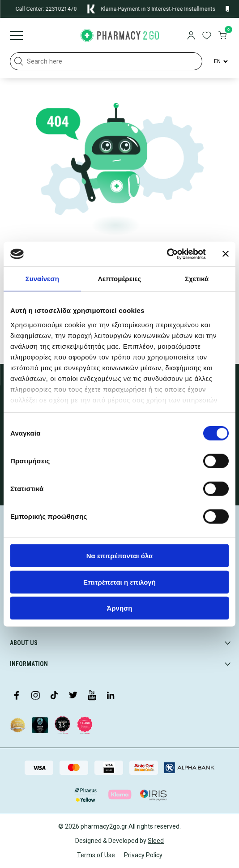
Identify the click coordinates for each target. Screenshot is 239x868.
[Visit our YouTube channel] (92, 696)
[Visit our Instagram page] (35, 696)
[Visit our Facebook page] (17, 696)
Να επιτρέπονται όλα (120, 556)
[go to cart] (222, 36)
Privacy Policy (143, 855)
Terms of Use (96, 855)
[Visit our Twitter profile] (73, 696)
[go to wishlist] (207, 36)
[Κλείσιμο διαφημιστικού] (226, 254)
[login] (191, 36)
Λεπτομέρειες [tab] (120, 279)
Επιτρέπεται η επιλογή (119, 582)
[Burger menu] (16, 36)
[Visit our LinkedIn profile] (111, 696)
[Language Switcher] (220, 61)
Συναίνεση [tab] (42, 279)
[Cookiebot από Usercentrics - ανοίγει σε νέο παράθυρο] (167, 254)
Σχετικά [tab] (197, 279)
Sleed (156, 841)
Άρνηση (119, 608)
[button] (19, 61)
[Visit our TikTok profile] (54, 696)
